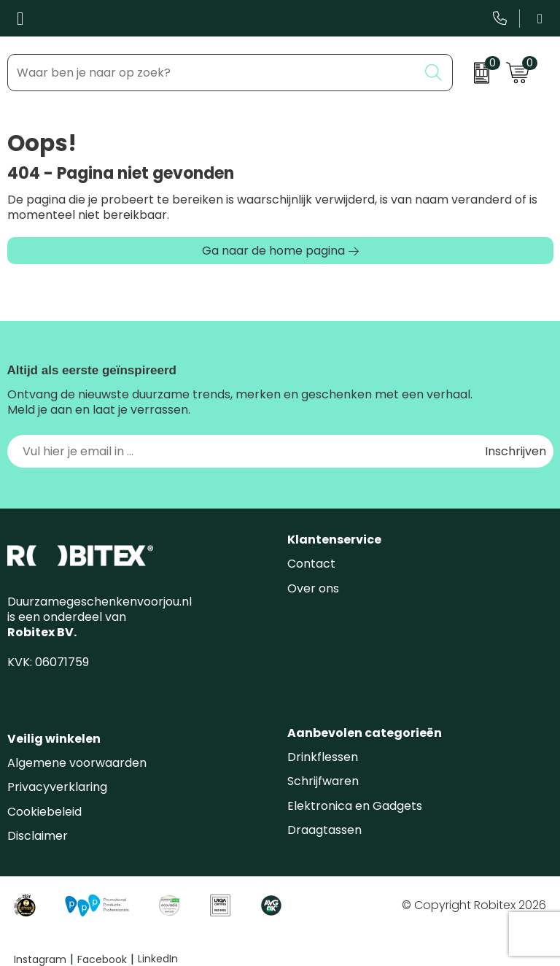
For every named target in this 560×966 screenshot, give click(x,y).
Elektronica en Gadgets (355, 806)
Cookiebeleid (44, 812)
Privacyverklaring (57, 787)
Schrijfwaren (323, 781)
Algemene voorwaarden (77, 763)
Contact (311, 564)
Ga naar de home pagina (273, 251)
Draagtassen (324, 830)
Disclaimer (38, 836)
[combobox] (213, 73)
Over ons (313, 588)
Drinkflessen (323, 757)
